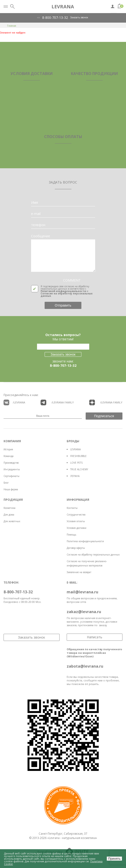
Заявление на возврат (79, 572)
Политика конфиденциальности (85, 541)
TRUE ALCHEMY (79, 469)
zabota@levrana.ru (85, 666)
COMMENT (72, 280)
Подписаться (104, 416)
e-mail (36, 214)
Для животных (12, 521)
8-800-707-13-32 (55, 18)
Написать (95, 637)
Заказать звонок (79, 17)
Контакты (72, 508)
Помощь (71, 535)
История (8, 449)
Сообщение (41, 236)
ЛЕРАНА (75, 476)
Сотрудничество (76, 515)
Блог (6, 483)
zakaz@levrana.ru (84, 612)
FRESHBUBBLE (78, 456)
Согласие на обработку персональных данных (67, 295)
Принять (114, 859)
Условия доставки (77, 528)
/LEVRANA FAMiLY (57, 402)
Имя (35, 203)
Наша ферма (11, 489)
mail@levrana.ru (82, 592)
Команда (9, 456)
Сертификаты (12, 476)
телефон (38, 225)
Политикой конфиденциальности (63, 291)
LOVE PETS (76, 463)
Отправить (63, 305)
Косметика (9, 508)
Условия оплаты (76, 521)
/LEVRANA (14, 402)
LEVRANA (75, 449)
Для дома (9, 515)
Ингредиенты (12, 469)
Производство (11, 463)
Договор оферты (76, 548)
